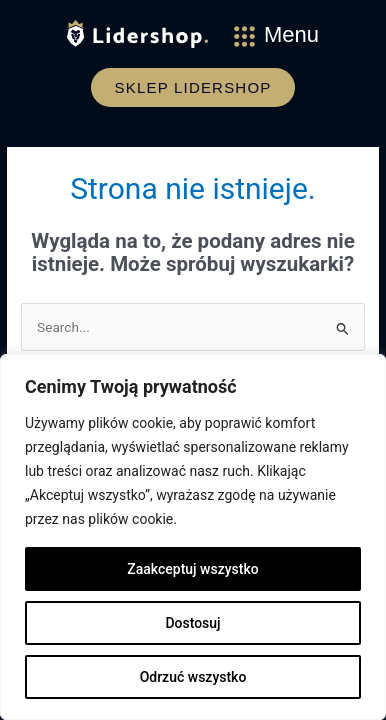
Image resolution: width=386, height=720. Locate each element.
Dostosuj (192, 623)
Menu (291, 34)
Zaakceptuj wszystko (192, 569)
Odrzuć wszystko (193, 677)
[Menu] (244, 36)
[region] (193, 537)
